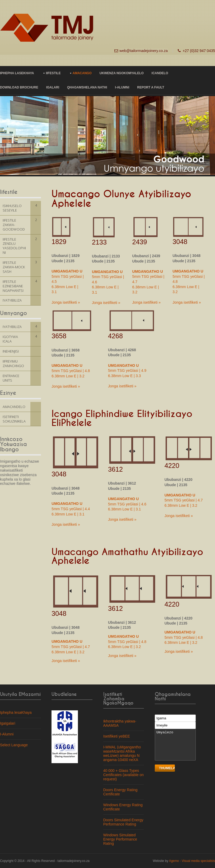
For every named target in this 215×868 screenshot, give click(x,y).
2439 (140, 242)
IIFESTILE (53, 73)
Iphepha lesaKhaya (16, 712)
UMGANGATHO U (67, 271)
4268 (115, 336)
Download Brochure (19, 87)
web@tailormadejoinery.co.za (144, 51)
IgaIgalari (8, 723)
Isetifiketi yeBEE (117, 736)
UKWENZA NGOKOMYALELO (122, 73)
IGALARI (53, 87)
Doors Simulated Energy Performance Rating (123, 822)
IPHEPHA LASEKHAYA (17, 73)
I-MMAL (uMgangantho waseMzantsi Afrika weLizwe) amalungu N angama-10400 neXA (122, 753)
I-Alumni (122, 87)
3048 (180, 242)
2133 (99, 242)
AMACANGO (82, 73)
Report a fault (151, 87)
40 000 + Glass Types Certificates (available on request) (123, 775)
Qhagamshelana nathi (87, 87)
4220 (172, 466)
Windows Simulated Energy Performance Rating (120, 839)
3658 (59, 336)
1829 (59, 242)
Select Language (14, 745)
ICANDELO (160, 73)
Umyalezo (175, 745)
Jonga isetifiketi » (66, 302)
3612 (115, 469)
